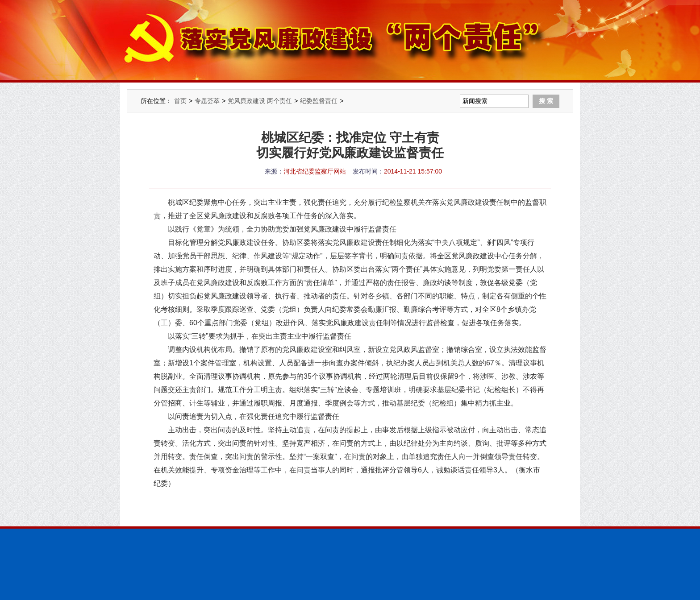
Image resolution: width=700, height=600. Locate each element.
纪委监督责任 (319, 101)
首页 (180, 101)
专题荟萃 (207, 101)
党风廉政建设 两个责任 (260, 101)
